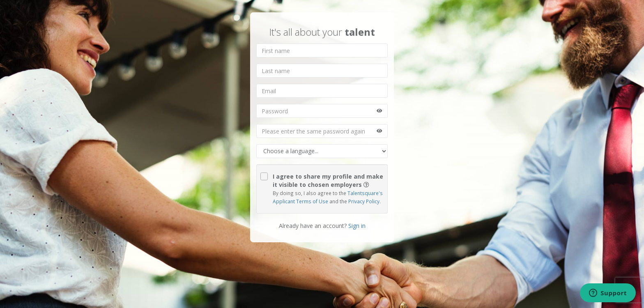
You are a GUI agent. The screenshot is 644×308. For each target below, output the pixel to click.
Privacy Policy (363, 201)
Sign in (357, 226)
